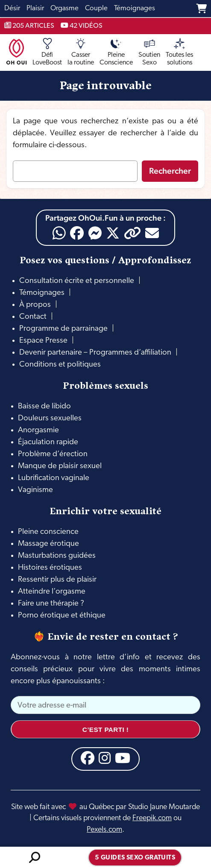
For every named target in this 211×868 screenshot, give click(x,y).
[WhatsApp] (59, 233)
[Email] (152, 233)
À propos (35, 305)
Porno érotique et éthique (62, 616)
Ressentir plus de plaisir (57, 580)
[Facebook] (77, 233)
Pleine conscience (48, 532)
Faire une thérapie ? (51, 604)
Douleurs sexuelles (50, 418)
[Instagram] (105, 758)
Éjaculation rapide (48, 442)
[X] (113, 233)
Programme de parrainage (63, 329)
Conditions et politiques (60, 365)
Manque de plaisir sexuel (60, 466)
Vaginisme (35, 490)
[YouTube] (123, 758)
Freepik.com (152, 818)
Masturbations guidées (57, 556)
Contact (33, 317)
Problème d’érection (53, 454)
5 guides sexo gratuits (135, 858)
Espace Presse (43, 341)
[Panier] (201, 9)
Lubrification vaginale (54, 478)
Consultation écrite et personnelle (77, 281)
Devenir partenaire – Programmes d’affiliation (95, 353)
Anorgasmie (38, 430)
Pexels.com (104, 830)
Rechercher (170, 171)
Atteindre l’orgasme (52, 592)
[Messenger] (95, 233)
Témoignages (42, 293)
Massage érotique (48, 544)
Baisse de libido (44, 406)
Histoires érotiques (50, 568)
